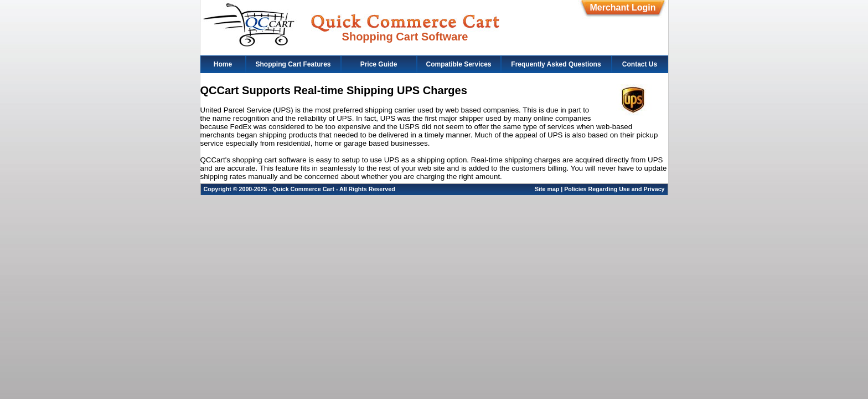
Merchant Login (622, 7)
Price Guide (379, 64)
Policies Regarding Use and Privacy (614, 189)
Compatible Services (458, 64)
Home (223, 64)
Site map (547, 189)
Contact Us (640, 64)
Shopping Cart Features (293, 64)
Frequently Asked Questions (556, 64)
